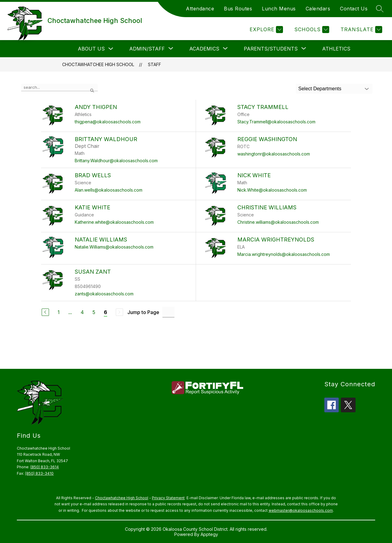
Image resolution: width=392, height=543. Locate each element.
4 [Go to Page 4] (82, 312)
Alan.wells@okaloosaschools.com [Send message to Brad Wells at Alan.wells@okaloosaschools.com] (109, 190)
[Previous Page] (45, 312)
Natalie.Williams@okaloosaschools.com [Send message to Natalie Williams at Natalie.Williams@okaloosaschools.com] (114, 247)
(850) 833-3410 (39, 473)
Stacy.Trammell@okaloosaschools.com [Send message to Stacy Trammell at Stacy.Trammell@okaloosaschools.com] (276, 122)
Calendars (318, 9)
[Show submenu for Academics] (204, 49)
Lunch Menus (279, 9)
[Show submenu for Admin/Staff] (147, 49)
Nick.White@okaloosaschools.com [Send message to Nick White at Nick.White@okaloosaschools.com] (272, 190)
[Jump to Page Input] (168, 312)
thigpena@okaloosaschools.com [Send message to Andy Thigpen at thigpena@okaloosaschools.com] (108, 122)
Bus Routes (238, 9)
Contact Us (354, 9)
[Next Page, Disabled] (119, 312)
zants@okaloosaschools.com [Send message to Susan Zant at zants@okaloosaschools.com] (104, 294)
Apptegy (209, 534)
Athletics (336, 49)
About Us (91, 49)
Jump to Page (143, 312)
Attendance (200, 9)
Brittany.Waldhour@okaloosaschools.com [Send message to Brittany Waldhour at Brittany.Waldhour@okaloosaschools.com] (116, 161)
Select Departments (320, 89)
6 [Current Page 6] (106, 312)
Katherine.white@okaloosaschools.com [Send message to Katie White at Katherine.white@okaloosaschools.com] (114, 222)
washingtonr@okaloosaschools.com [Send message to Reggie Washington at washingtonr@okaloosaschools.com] (274, 154)
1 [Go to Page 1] (59, 312)
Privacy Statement (168, 498)
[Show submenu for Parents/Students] (271, 49)
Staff (155, 64)
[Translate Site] (361, 30)
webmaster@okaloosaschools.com (301, 510)
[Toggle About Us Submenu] (111, 49)
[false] (59, 88)
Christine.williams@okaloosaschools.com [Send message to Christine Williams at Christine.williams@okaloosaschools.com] (278, 222)
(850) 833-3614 (45, 467)
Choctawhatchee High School (98, 64)
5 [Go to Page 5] (94, 312)
